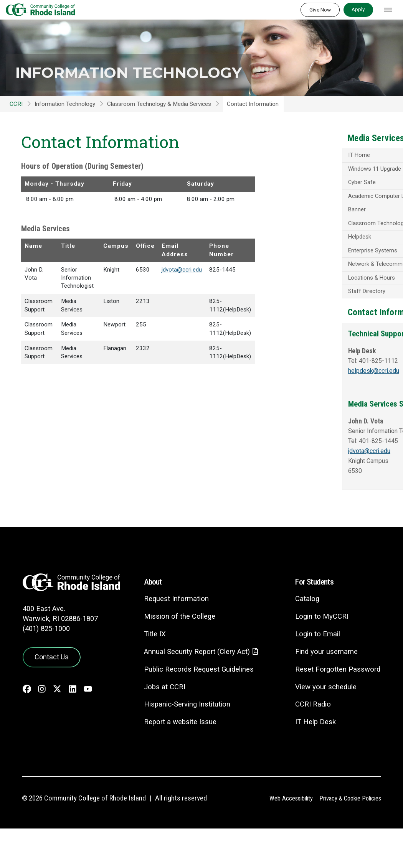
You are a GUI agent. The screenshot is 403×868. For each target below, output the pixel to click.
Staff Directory (322, 316)
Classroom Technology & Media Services (159, 104)
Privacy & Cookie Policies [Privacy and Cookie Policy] (348, 838)
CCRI (16, 104)
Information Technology (151, 72)
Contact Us (50, 695)
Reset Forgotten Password (337, 708)
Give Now (320, 10)
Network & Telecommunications (329, 286)
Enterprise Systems (328, 269)
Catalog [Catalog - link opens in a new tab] (306, 638)
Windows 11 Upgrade (330, 180)
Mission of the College (174, 655)
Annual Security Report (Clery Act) (193, 691)
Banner (312, 221)
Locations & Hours (327, 303)
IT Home (314, 165)
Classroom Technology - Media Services (334, 238)
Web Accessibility (286, 838)
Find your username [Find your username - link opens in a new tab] (325, 691)
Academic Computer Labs (336, 207)
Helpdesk (315, 255)
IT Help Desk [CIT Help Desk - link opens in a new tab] (314, 761)
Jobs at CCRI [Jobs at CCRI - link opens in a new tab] (159, 726)
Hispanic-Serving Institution (182, 744)
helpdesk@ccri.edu (330, 406)
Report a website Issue (175, 761)
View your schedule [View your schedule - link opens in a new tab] (325, 726)
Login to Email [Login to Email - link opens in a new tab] (316, 673)
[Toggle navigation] (388, 10)
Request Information (171, 638)
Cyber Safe (317, 193)
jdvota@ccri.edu (182, 270)
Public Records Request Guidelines (194, 709)
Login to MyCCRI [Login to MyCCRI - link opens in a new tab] (320, 655)
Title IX (149, 673)
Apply (358, 9)
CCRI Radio (311, 743)
